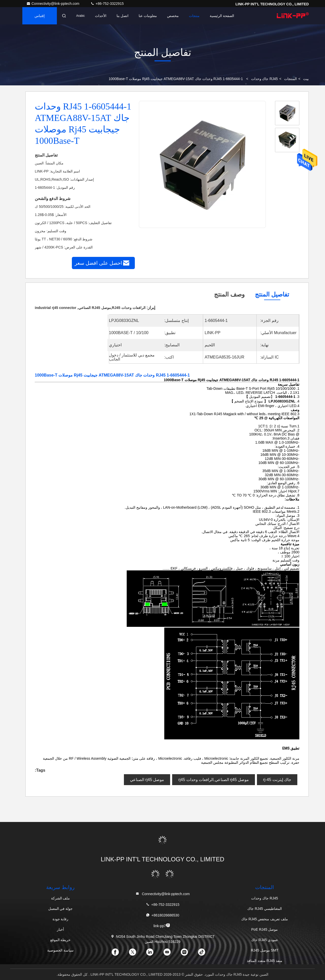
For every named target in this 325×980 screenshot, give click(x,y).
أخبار (60, 929)
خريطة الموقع (61, 940)
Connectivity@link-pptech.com (53, 4)
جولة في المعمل (61, 909)
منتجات (194, 16)
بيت (306, 79)
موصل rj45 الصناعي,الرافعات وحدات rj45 (214, 780)
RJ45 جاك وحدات (264, 79)
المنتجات (290, 79)
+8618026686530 (162, 915)
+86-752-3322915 (107, 4)
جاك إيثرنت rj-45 (277, 780)
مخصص (173, 16)
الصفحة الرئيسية (222, 16)
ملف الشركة (61, 898)
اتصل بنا (123, 16)
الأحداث (101, 16)
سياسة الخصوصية (60, 950)
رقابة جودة (61, 919)
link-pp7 (162, 925)
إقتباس (40, 16)
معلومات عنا (148, 16)
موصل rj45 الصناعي (147, 780)
